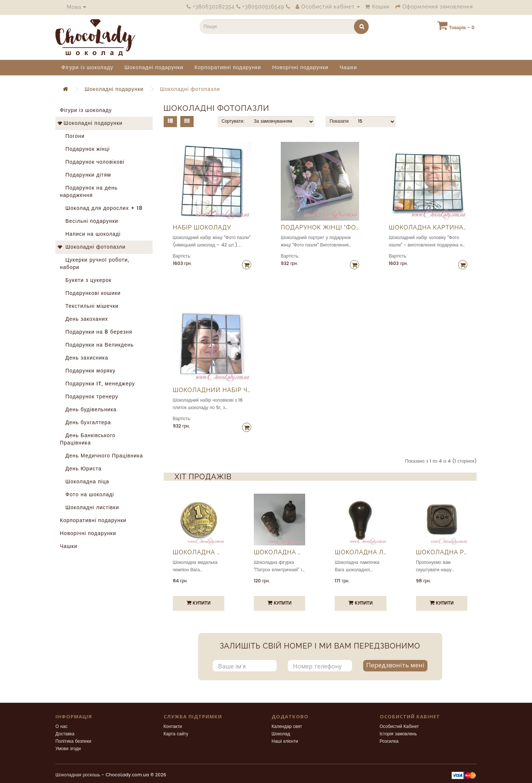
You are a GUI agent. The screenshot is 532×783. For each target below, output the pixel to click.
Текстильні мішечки (89, 306)
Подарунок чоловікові (92, 162)
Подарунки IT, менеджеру (97, 384)
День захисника (84, 358)
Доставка (65, 734)
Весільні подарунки (89, 221)
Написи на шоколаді (90, 234)
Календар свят (287, 727)
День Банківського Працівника (88, 439)
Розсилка (389, 741)
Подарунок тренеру (89, 397)
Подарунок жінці (85, 149)
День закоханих (84, 319)
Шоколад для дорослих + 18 (101, 208)
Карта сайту (176, 734)
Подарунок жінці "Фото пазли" (320, 228)
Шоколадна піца (85, 482)
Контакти (173, 727)
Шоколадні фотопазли (190, 89)
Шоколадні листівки (89, 508)
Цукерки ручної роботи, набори (95, 264)
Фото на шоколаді (87, 495)
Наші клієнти (285, 741)
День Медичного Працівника (101, 456)
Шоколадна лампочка (360, 552)
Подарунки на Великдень (97, 345)
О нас (62, 727)
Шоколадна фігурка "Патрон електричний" (279, 552)
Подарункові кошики (90, 293)
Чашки (348, 67)
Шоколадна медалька (199, 552)
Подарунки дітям (86, 175)
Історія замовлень (398, 734)
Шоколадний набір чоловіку (212, 390)
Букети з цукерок (86, 280)
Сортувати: (233, 121)
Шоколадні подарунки (154, 67)
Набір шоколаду (202, 228)
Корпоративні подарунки (228, 67)
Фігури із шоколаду (87, 67)
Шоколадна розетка (442, 552)
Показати (339, 121)
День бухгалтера (85, 423)
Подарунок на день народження (89, 192)
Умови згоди (68, 749)
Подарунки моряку (88, 371)
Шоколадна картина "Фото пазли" (428, 228)
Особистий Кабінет (399, 727)
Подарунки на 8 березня (96, 332)
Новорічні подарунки (300, 67)
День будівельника (88, 410)
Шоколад (281, 734)
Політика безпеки (73, 741)
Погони (72, 136)
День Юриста (81, 469)
